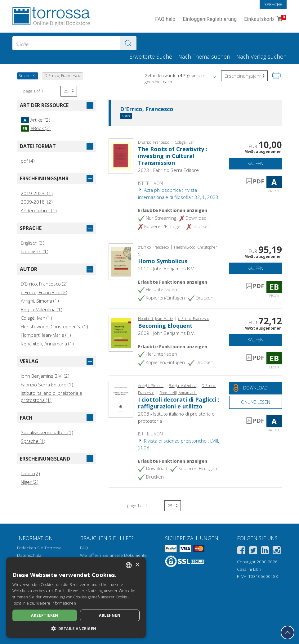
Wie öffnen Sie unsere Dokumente (113, 555)
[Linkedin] (265, 551)
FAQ (84, 548)
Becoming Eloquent (165, 326)
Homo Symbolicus (163, 261)
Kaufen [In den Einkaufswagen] (255, 163)
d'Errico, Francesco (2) (44, 292)
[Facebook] (241, 551)
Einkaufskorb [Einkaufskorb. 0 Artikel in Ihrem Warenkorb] (265, 19)
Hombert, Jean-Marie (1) (46, 335)
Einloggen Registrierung (210, 19)
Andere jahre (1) (39, 210)
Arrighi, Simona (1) (40, 301)
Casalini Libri (249, 569)
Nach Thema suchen (204, 56)
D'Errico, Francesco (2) (44, 284)
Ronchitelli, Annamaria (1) (47, 344)
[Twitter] (253, 551)
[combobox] (74, 43)
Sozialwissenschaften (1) (47, 432)
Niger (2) (30, 482)
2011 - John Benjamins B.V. (167, 268)
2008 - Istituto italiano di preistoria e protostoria (176, 417)
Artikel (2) (36, 120)
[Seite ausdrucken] (276, 75)
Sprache (273, 4)
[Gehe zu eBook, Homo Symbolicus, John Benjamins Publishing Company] (121, 261)
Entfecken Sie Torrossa (39, 548)
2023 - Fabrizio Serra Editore (168, 170)
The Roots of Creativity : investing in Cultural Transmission (173, 156)
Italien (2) (30, 473)
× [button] (137, 565)
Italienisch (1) (35, 251)
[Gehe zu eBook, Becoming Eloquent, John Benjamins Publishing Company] (121, 332)
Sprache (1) (33, 441)
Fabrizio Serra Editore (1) (47, 385)
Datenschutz (29, 555)
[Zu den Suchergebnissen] (128, 43)
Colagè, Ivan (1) (36, 318)
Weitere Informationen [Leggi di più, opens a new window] (56, 603)
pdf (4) (28, 161)
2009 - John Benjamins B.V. (167, 333)
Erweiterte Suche (151, 56)
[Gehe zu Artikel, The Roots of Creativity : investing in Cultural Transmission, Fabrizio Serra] (121, 155)
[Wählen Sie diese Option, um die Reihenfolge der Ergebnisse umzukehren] (244, 76)
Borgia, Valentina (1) (42, 309)
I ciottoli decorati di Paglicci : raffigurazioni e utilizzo (179, 403)
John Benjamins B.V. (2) (45, 376)
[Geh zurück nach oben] (288, 633)
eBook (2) (36, 128)
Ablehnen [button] (110, 615)
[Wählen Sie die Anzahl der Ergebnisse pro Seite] (69, 91)
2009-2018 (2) (37, 202)
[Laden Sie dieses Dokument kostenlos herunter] (256, 388)
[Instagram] (277, 551)
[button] (214, 75)
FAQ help (165, 19)
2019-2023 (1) (37, 193)
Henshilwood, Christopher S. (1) (54, 327)
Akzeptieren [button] (45, 615)
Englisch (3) (33, 243)
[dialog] (76, 598)
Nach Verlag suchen (261, 56)
